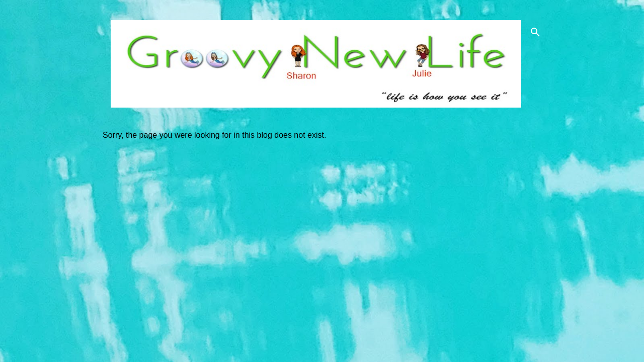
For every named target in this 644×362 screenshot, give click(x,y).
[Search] (535, 32)
